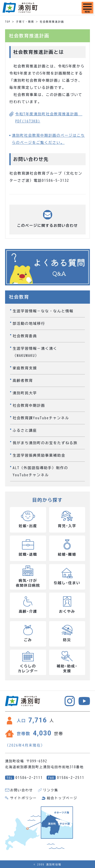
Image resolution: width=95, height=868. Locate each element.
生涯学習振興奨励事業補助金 (39, 455)
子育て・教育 (25, 22)
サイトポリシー (23, 798)
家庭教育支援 (25, 368)
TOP (8, 22)
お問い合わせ (22, 790)
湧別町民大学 (25, 393)
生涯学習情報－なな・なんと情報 (43, 311)
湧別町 (20, 8)
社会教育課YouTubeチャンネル (41, 418)
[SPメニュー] (87, 8)
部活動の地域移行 (29, 324)
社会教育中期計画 (29, 405)
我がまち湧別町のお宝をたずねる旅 (45, 443)
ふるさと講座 (25, 430)
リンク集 (51, 790)
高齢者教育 (23, 381)
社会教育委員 (25, 336)
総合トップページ (62, 798)
